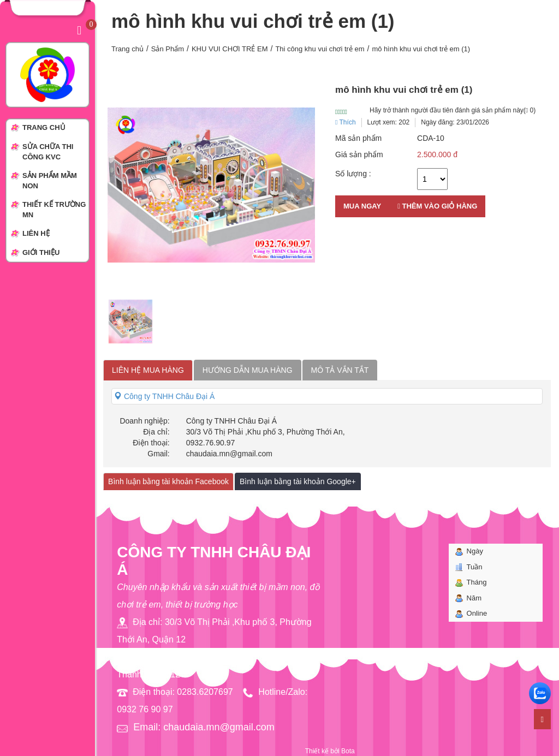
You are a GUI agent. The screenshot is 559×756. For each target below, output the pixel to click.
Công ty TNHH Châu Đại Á (164, 396)
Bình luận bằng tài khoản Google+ (298, 481)
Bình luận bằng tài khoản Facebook (168, 481)
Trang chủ (127, 49)
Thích (346, 122)
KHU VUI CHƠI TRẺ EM (230, 49)
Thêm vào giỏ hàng (437, 206)
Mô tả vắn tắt (340, 370)
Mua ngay (362, 206)
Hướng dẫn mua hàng (248, 370)
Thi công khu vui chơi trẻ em (320, 49)
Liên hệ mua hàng (148, 370)
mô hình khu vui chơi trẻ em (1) (421, 49)
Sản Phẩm (168, 49)
